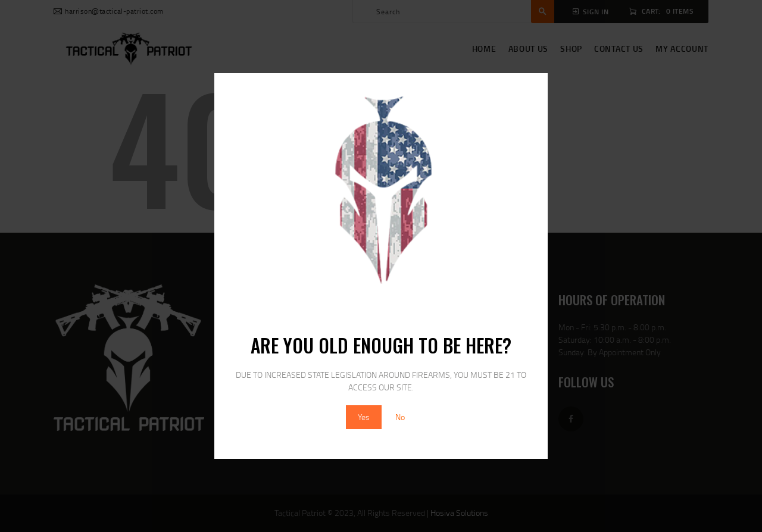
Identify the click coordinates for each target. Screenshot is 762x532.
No (400, 417)
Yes (364, 417)
